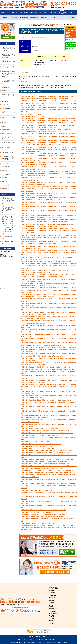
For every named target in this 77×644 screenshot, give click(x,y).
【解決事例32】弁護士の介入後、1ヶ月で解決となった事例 (36, 442)
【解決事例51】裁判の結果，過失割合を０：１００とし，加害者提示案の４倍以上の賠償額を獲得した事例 (48, 369)
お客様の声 (52, 593)
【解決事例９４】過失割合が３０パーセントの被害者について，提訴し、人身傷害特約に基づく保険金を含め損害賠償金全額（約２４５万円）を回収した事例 (49, 168)
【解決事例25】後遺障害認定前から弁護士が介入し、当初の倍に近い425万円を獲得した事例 (44, 462)
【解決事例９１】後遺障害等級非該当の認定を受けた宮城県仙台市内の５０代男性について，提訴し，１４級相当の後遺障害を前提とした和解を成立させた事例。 (49, 183)
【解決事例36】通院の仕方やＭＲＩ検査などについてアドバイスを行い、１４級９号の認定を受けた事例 (47, 433)
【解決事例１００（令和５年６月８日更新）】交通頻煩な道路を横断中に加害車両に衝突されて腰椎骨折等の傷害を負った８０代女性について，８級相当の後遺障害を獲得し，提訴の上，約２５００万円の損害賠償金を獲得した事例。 (49, 136)
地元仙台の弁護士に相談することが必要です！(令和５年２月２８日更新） (8, 158)
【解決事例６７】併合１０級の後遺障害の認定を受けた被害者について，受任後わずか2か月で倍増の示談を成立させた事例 (49, 300)
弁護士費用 (52, 603)
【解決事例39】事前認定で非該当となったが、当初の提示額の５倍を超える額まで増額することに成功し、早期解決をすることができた (49, 425)
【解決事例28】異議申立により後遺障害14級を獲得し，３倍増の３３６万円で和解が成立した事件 (45, 453)
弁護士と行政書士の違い (8, 133)
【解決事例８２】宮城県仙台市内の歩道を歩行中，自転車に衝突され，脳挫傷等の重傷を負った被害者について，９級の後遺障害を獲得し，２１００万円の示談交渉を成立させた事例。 (48, 225)
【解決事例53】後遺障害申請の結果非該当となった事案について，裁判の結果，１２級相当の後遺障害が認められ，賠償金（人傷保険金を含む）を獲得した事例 (49, 364)
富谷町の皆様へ (5, 178)
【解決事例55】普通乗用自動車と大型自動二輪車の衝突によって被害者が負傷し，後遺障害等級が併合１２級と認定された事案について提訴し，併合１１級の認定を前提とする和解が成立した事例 (49, 355)
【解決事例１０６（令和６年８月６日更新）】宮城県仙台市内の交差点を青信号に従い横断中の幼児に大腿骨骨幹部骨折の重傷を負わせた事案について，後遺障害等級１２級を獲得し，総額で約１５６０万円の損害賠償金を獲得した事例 (49, 110)
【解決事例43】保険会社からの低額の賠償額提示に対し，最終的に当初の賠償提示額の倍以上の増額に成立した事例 (49, 408)
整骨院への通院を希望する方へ (8, 113)
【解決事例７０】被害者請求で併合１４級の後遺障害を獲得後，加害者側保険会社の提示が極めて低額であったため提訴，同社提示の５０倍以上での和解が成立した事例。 (49, 285)
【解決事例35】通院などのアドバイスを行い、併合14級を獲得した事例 (39, 435)
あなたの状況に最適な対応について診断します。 (8, 67)
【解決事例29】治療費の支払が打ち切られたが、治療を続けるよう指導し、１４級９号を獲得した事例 (47, 451)
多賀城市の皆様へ (6, 185)
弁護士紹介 (53, 12)
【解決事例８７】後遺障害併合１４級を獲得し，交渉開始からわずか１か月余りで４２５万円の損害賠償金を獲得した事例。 (49, 203)
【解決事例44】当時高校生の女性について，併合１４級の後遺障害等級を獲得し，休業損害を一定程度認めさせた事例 (49, 403)
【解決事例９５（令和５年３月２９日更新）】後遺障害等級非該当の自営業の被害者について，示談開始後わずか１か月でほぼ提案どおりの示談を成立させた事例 (49, 164)
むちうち (53, 17)
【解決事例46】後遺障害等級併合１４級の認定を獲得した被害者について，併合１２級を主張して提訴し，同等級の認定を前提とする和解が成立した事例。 (49, 397)
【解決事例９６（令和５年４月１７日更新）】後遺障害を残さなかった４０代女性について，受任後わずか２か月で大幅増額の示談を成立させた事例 (49, 159)
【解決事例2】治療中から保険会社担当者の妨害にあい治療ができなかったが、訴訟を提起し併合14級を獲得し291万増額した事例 (48, 529)
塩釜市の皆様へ (5, 189)
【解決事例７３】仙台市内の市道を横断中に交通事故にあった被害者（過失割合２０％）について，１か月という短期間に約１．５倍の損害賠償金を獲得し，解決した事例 (49, 271)
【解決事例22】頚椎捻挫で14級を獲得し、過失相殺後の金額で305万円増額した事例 (42, 468)
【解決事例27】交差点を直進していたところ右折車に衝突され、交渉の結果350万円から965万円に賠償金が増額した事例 (49, 456)
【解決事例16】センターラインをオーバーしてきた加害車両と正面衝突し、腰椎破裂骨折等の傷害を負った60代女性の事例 (49, 487)
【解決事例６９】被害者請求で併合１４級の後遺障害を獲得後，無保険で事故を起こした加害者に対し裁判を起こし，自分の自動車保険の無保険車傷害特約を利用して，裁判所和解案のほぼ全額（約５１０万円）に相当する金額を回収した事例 (49, 290)
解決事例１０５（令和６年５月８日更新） (32, 114)
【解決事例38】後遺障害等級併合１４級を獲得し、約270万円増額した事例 (40, 429)
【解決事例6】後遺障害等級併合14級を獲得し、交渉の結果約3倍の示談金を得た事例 (42, 517)
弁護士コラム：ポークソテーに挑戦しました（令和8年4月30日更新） (8, 201)
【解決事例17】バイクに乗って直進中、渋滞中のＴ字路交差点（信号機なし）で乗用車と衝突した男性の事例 (48, 484)
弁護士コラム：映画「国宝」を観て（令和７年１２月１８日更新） (8, 210)
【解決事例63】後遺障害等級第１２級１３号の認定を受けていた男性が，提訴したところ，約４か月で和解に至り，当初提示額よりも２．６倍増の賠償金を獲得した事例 (49, 318)
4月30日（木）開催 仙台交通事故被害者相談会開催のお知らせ (8, 49)
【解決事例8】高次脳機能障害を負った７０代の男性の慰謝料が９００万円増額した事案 (43, 514)
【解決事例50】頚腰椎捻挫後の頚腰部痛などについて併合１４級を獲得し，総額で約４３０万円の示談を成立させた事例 (49, 373)
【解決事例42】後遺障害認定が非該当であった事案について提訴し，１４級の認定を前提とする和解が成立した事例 (49, 412)
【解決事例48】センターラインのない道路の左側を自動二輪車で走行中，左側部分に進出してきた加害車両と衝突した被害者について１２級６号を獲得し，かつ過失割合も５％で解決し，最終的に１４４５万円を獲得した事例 (49, 387)
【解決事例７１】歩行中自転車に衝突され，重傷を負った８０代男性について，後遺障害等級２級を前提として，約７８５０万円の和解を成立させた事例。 (48, 280)
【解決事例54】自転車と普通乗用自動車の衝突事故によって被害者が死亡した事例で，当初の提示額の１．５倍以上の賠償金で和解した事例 (49, 359)
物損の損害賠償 (5, 130)
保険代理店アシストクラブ (8, 174)
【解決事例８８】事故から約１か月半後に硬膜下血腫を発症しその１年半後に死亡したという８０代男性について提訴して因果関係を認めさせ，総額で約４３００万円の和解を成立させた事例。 (49, 199)
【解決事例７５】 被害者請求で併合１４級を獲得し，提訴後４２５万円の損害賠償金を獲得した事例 (46, 261)
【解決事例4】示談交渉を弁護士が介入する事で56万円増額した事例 (38, 523)
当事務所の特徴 (24, 12)
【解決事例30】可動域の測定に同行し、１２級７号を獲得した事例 (38, 448)
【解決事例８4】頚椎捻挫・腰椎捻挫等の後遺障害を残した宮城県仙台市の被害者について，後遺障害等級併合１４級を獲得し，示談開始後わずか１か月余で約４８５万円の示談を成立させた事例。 (49, 216)
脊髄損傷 (43, 17)
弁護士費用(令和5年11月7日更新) (63, 12)
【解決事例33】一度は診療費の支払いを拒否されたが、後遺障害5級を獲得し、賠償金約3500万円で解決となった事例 (49, 439)
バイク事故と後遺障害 (7, 153)
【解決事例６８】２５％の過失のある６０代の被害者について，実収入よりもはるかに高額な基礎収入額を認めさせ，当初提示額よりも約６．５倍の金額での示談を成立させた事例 (49, 296)
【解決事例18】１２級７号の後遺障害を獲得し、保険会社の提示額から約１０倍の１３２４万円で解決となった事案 (49, 480)
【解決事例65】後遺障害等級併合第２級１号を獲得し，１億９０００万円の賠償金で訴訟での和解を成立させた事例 (49, 309)
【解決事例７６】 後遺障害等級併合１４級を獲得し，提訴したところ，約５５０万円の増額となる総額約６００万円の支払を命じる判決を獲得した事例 (49, 258)
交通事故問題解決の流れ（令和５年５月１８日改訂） (8, 82)
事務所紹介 (43, 12)
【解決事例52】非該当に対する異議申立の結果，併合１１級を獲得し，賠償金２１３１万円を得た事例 (47, 367)
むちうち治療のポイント (8, 105)
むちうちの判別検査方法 (8, 108)
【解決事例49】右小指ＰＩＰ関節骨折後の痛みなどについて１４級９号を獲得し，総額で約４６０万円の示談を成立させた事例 (49, 377)
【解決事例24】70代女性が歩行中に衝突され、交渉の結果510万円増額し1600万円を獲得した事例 (45, 464)
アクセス (72, 12)
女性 (27, 37)
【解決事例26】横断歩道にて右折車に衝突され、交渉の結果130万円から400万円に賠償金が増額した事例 (47, 459)
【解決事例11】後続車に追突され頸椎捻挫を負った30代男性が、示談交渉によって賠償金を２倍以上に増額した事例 (49, 507)
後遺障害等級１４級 (35, 37)
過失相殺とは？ (5, 126)
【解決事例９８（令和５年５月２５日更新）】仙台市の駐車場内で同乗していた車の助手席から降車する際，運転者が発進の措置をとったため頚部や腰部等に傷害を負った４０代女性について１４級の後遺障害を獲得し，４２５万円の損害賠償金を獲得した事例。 (49, 149)
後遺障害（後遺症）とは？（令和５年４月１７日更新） (8, 96)
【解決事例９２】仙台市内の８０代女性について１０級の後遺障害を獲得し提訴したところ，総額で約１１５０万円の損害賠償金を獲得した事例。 (49, 179)
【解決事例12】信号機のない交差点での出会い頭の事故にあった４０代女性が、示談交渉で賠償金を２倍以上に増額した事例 (49, 502)
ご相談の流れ (34, 12)
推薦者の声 (4, 171)
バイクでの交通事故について (8, 148)
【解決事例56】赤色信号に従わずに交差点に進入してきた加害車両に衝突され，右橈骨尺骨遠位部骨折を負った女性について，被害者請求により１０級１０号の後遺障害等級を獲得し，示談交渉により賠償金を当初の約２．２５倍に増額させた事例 (49, 349)
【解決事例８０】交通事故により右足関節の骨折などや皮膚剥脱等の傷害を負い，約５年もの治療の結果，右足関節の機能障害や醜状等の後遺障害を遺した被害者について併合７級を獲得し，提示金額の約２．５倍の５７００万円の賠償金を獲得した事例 (49, 237)
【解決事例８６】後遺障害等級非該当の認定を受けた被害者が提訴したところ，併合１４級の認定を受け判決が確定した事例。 (49, 208)
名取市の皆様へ (5, 181)
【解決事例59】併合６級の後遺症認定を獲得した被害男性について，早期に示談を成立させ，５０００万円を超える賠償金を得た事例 (49, 335)
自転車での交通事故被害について (8, 143)
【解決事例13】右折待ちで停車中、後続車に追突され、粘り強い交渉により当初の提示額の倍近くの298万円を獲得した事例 (49, 498)
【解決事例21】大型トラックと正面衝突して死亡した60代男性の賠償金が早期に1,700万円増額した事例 (47, 470)
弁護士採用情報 (5, 167)
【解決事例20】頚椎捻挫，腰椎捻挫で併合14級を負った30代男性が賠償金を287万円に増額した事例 (46, 473)
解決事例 (14, 12)
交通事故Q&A (5, 163)
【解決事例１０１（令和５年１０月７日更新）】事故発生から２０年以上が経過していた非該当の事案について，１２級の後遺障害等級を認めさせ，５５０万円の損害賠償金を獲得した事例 (48, 131)
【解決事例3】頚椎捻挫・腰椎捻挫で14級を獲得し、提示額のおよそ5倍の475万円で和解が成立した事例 (47, 525)
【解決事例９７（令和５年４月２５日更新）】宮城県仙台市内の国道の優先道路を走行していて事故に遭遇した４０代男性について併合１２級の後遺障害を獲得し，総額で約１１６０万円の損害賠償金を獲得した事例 (49, 155)
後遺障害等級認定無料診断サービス (8, 237)
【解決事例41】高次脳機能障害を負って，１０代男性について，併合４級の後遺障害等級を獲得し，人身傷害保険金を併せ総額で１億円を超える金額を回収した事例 (49, 417)
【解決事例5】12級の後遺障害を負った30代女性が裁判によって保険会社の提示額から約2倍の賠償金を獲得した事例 (49, 520)
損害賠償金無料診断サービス (8, 243)
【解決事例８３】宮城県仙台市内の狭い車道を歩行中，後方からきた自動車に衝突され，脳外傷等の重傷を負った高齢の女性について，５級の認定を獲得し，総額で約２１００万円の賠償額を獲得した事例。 (49, 221)
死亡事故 (72, 17)
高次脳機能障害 (24, 17)
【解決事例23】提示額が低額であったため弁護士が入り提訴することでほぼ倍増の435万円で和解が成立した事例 (49, 466)
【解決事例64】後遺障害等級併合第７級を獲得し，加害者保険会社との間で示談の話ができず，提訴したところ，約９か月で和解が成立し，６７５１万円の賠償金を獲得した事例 (48, 313)
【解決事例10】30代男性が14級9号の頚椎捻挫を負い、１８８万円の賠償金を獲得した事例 (44, 510)
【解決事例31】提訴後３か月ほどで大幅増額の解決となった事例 (37, 446)
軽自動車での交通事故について (8, 138)
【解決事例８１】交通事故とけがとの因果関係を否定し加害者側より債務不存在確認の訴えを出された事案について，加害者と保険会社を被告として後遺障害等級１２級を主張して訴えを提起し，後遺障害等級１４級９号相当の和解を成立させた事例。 (49, 231)
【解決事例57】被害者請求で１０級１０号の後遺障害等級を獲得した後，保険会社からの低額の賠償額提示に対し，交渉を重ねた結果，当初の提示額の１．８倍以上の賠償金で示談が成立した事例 (49, 344)
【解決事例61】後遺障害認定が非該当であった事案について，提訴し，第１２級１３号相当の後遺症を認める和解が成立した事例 (49, 326)
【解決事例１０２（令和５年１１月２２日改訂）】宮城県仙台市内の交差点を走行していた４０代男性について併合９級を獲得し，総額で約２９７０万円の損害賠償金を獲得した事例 (49, 126)
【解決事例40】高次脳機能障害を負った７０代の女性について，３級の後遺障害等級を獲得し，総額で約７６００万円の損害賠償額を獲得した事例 (49, 421)
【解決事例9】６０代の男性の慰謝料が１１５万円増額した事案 (37, 512)
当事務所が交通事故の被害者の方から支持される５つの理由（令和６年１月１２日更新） (8, 74)
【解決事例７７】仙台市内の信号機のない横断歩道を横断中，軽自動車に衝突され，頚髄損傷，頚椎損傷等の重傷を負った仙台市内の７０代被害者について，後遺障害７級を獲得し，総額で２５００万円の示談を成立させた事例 (49, 253)
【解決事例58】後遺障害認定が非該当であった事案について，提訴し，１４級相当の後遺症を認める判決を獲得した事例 (49, 340)
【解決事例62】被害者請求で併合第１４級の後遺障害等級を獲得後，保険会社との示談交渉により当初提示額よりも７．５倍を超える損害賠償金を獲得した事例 (49, 322)
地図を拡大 (3, 289)
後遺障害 (14, 17)
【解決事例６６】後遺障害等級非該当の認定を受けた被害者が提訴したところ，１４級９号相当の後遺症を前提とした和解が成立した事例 (49, 304)
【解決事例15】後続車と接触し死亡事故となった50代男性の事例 (37, 490)
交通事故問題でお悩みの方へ (8, 62)
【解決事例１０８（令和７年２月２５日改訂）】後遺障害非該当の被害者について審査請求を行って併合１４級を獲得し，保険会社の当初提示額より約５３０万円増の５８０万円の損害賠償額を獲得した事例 (49, 98)
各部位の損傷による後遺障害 (8, 118)
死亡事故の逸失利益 (7, 123)
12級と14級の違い (6, 101)
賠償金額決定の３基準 (7, 87)
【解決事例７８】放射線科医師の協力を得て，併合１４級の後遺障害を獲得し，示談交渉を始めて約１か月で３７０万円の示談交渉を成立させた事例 (49, 247)
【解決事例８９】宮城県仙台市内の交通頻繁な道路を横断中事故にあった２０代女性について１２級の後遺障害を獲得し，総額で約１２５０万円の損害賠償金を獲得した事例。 (49, 194)
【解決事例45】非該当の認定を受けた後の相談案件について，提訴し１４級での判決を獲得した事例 (46, 400)
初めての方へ (5, 12)
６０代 (22, 37)
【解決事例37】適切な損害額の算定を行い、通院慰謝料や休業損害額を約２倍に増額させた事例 (45, 431)
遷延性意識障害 (34, 17)
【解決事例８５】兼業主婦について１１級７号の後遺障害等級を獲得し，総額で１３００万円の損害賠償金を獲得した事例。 (49, 212)
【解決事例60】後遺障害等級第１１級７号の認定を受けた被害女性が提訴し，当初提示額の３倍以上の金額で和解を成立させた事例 (49, 331)
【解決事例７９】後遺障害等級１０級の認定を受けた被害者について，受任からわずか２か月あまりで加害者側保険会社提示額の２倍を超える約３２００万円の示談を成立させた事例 (49, 243)
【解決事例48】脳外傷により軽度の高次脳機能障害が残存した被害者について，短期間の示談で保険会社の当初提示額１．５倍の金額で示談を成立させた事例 (49, 381)
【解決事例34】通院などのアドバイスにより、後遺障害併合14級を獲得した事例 (41, 444)
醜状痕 (63, 17)
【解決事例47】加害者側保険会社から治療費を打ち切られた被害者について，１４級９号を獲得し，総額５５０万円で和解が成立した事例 (49, 392)
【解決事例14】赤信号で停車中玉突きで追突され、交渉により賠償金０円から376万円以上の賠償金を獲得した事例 (49, 494)
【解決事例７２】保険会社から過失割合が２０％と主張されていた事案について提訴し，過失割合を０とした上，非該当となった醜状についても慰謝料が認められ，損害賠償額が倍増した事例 (48, 276)
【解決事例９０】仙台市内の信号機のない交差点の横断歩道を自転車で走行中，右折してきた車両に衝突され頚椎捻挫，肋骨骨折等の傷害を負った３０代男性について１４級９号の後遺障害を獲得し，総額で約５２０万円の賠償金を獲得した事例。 (49, 189)
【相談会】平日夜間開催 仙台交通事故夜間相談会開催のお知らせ (8, 56)
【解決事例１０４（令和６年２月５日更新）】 (33, 116)
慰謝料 (5, 17)
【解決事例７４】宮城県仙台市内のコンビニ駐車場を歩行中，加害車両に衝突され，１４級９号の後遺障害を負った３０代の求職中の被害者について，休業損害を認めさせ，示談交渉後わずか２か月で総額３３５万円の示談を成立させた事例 (49, 266)
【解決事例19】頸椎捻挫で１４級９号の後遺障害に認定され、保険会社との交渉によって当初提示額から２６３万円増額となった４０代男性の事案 (49, 476)
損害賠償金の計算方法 (7, 91)
